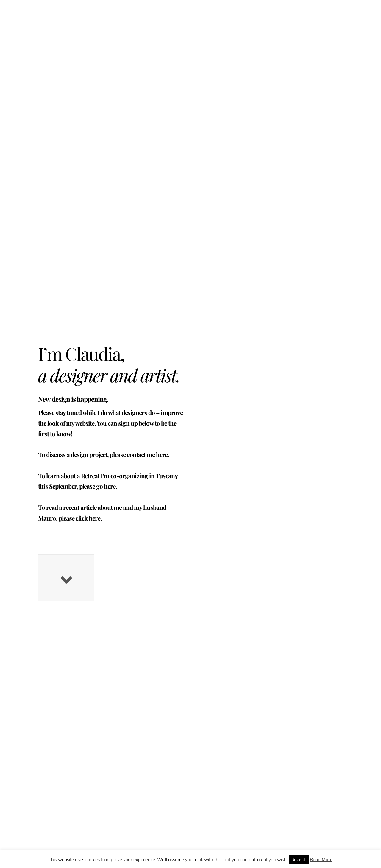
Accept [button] (299, 860)
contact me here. (148, 454)
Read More (321, 860)
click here (88, 518)
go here (106, 486)
